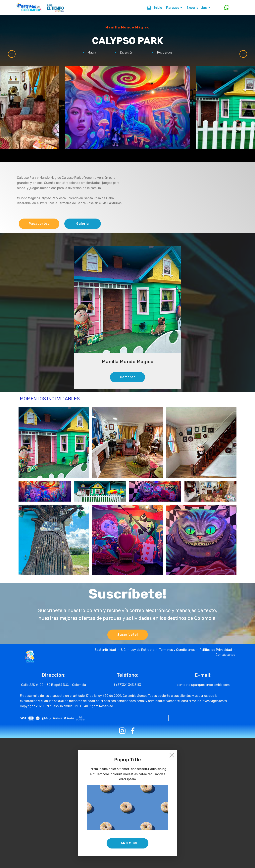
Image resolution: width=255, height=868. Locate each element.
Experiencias (197, 8)
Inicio (154, 8)
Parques (173, 8)
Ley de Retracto (142, 650)
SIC (124, 650)
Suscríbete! (128, 635)
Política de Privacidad (216, 650)
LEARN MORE (127, 843)
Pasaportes (39, 224)
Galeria (83, 224)
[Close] (172, 755)
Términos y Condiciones (177, 650)
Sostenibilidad (106, 650)
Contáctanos (225, 655)
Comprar (127, 377)
